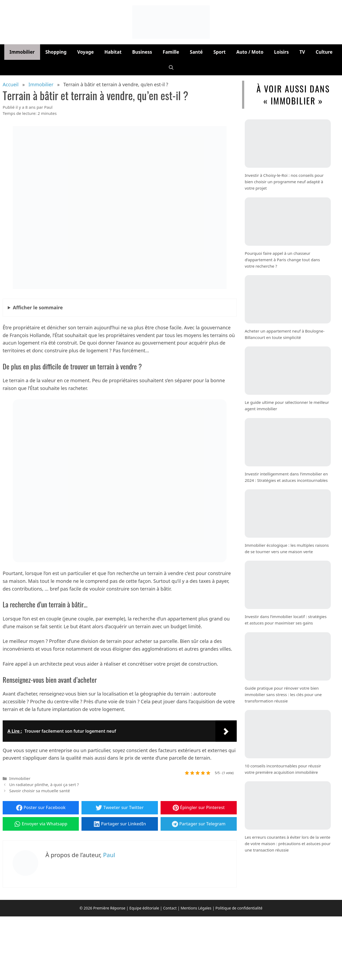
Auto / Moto (250, 52)
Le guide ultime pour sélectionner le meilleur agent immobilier (287, 405)
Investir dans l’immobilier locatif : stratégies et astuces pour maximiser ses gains (286, 620)
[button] (171, 68)
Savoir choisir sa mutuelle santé (39, 791)
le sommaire (38, 307)
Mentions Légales (196, 908)
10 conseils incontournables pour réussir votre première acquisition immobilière (283, 769)
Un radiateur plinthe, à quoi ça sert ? (44, 784)
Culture (324, 52)
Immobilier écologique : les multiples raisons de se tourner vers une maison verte (287, 548)
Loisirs (281, 52)
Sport (220, 52)
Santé (196, 52)
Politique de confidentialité (239, 908)
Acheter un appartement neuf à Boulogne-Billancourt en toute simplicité (285, 334)
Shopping (56, 52)
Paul (109, 855)
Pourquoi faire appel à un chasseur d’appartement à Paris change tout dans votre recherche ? (282, 260)
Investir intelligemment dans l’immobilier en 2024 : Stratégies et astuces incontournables (286, 477)
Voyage (85, 52)
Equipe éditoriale (144, 908)
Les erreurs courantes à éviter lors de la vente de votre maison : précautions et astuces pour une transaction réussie (288, 844)
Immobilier (22, 52)
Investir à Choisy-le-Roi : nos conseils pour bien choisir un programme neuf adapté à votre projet (284, 182)
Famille (171, 52)
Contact (170, 908)
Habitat (113, 52)
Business (142, 52)
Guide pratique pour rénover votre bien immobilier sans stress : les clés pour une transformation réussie (283, 694)
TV (302, 52)
